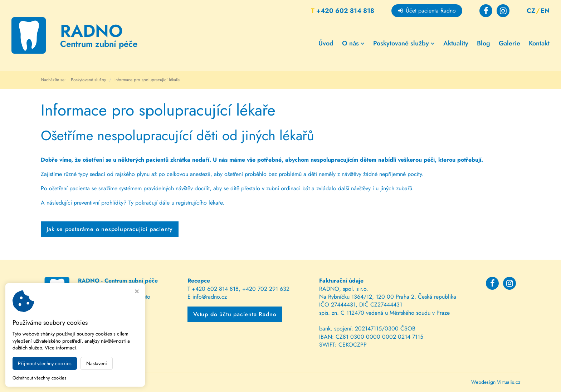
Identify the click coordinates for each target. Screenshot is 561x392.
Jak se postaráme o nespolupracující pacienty (110, 229)
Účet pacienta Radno (427, 11)
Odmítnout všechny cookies (39, 378)
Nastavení (97, 363)
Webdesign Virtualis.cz (496, 382)
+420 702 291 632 (266, 289)
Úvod (326, 43)
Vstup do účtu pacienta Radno (235, 314)
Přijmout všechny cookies (45, 363)
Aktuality (456, 43)
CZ (531, 11)
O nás (353, 43)
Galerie (509, 43)
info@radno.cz (210, 297)
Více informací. (61, 348)
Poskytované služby (404, 43)
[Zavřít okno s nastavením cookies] (137, 292)
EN (545, 11)
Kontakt (539, 43)
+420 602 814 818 (343, 11)
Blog (484, 43)
